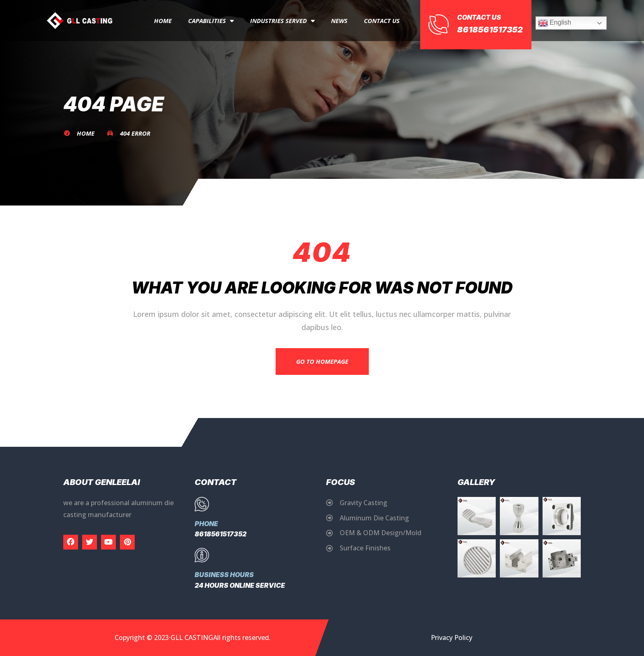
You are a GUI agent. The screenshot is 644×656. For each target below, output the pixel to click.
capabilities (211, 21)
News (339, 21)
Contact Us (382, 21)
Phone (206, 524)
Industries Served (282, 21)
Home (163, 21)
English (555, 23)
